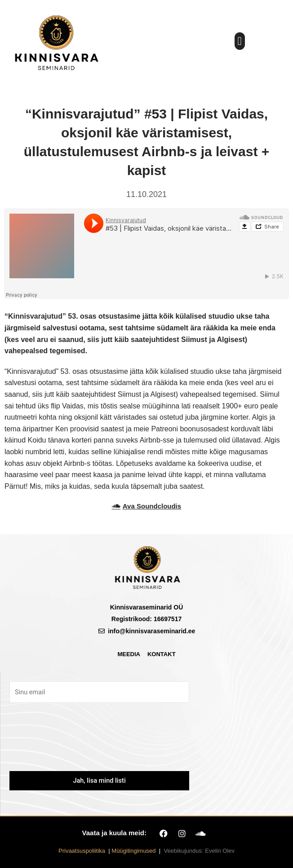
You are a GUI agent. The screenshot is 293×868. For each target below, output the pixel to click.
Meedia (129, 654)
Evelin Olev (220, 851)
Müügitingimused (133, 851)
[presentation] (99, 743)
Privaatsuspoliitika (82, 851)
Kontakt (162, 654)
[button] (240, 41)
